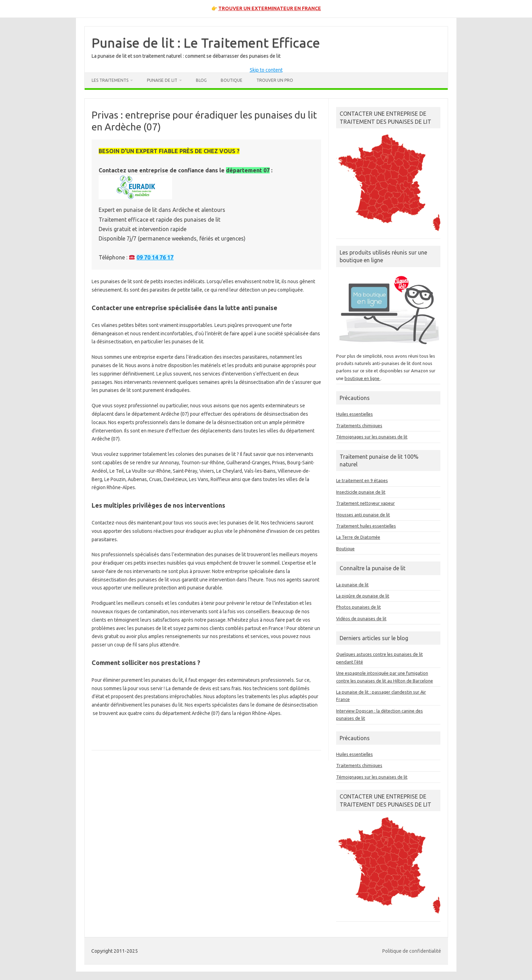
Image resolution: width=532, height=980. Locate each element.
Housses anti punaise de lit (363, 515)
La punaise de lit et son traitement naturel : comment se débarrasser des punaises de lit (186, 56)
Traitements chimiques (359, 425)
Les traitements (110, 80)
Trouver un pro (275, 80)
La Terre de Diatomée (358, 537)
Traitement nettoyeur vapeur (366, 503)
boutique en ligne (363, 378)
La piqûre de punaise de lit (363, 596)
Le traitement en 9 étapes (362, 480)
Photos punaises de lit (359, 607)
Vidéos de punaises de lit (361, 618)
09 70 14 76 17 (155, 257)
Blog (201, 80)
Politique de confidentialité (412, 951)
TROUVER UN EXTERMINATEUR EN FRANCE (270, 8)
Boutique (232, 80)
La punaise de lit (352, 585)
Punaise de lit (162, 80)
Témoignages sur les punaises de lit (372, 437)
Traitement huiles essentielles (366, 526)
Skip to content (266, 70)
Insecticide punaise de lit (361, 492)
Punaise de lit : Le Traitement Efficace (206, 43)
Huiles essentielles (354, 414)
